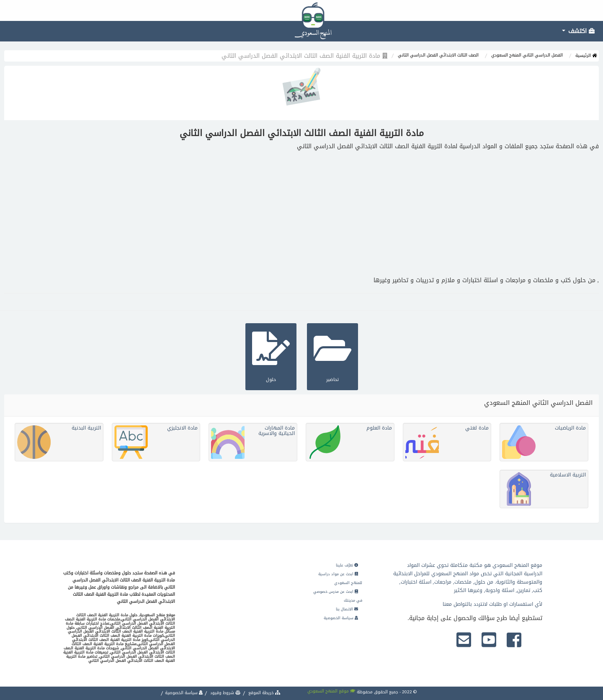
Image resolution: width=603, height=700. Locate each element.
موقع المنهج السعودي (331, 691)
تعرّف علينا (347, 565)
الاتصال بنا (347, 609)
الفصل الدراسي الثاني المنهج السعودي (527, 55)
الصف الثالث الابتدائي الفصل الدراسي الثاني (438, 55)
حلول (271, 356)
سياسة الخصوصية (341, 618)
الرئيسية (586, 55)
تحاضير (332, 356)
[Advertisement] (301, 214)
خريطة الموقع (264, 693)
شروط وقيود (225, 693)
